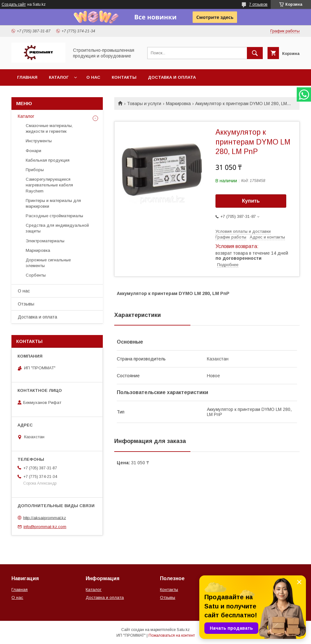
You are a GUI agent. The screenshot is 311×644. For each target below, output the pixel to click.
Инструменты (39, 141)
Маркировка (178, 104)
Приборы (35, 170)
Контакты (124, 77)
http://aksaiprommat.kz (45, 517)
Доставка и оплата (172, 77)
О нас (93, 77)
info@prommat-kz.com (45, 527)
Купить (251, 201)
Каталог (59, 77)
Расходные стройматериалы (54, 216)
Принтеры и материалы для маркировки (53, 203)
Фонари (33, 151)
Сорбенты (36, 275)
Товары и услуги (144, 104)
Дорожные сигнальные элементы (48, 263)
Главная (27, 77)
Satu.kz (183, 630)
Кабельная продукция (48, 160)
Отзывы (26, 304)
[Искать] (255, 53)
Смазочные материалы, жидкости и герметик (49, 128)
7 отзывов (258, 4)
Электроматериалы (45, 241)
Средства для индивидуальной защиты (57, 228)
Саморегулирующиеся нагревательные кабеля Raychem (49, 185)
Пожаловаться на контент (172, 635)
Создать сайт (14, 4)
